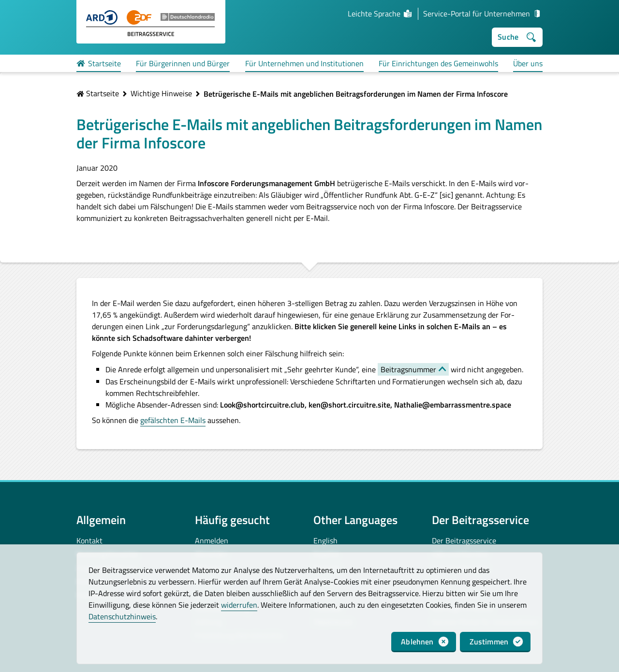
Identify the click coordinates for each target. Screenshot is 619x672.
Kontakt (89, 541)
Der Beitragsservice (464, 541)
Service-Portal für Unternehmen (483, 14)
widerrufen (239, 605)
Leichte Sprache (380, 14)
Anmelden (212, 541)
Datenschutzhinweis (122, 616)
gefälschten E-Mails (173, 420)
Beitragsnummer (408, 369)
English (325, 541)
